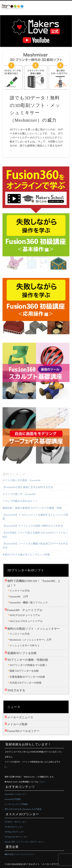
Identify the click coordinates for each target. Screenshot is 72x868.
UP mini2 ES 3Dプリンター (16, 837)
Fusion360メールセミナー (23, 731)
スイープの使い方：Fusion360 (19, 494)
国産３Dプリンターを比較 (24, 671)
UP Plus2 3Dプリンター (15, 832)
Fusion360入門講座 (13, 799)
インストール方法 (20, 591)
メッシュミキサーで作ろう (25, 645)
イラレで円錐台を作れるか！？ (20, 501)
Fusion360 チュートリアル (25, 610)
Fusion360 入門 (19, 597)
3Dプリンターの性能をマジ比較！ (29, 665)
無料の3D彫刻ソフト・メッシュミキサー (34, 629)
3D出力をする (16, 690)
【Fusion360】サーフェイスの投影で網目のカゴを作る (33, 526)
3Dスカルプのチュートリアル (26, 621)
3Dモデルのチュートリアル (25, 615)
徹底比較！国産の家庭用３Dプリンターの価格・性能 (32, 508)
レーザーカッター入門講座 (16, 804)
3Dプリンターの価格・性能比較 (28, 660)
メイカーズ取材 (17, 724)
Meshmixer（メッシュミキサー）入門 (30, 640)
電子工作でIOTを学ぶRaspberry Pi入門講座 (23, 809)
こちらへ (42, 782)
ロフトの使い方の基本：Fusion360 (22, 480)
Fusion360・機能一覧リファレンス (29, 602)
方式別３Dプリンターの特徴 (26, 683)
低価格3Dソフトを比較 (22, 653)
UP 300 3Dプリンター (14, 827)
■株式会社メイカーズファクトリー (20, 854)
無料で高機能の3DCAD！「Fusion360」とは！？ (34, 583)
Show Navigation (67, 7)
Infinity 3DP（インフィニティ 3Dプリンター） (25, 842)
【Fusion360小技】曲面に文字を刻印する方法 (28, 487)
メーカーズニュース (20, 717)
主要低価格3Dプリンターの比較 (27, 677)
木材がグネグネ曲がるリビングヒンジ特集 (26, 555)
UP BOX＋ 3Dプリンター (15, 822)
